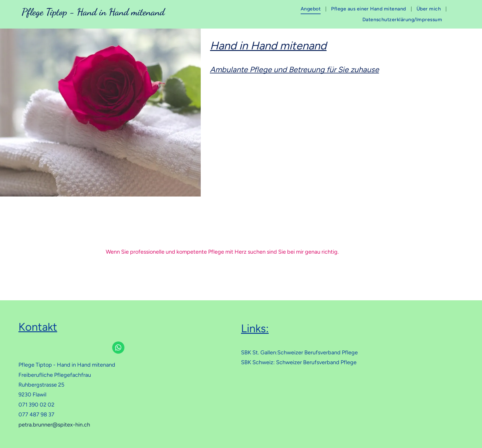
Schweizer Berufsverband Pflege (318, 353)
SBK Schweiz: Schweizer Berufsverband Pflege (299, 362)
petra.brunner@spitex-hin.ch (54, 425)
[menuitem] (311, 9)
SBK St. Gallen (259, 353)
